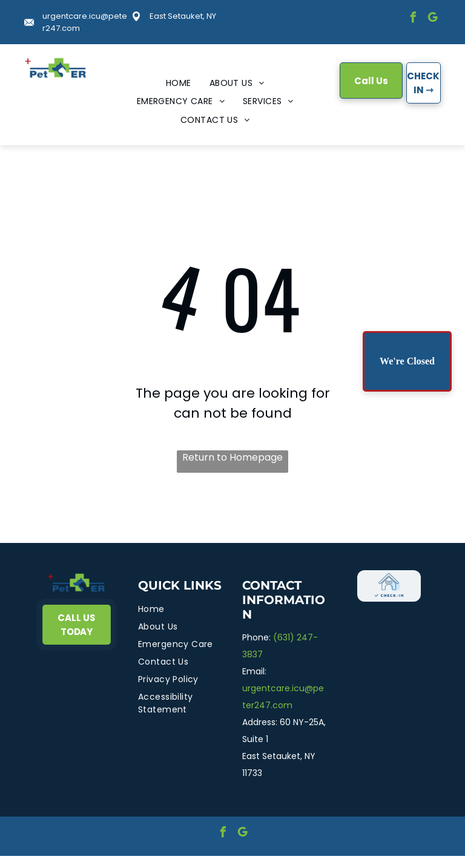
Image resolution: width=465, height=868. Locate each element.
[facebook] (413, 19)
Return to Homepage (232, 457)
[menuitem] (179, 83)
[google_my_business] (432, 19)
